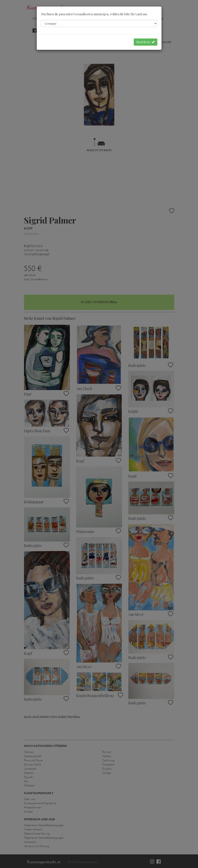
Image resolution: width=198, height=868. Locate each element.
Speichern (146, 42)
